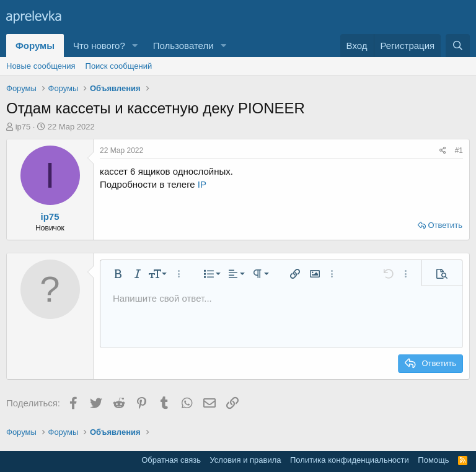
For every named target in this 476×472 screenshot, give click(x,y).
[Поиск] (458, 46)
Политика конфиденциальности (350, 460)
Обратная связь (171, 460)
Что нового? (99, 46)
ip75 (23, 127)
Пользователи (183, 46)
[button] (135, 46)
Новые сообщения (41, 66)
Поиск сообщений (119, 66)
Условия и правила (245, 460)
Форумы (35, 46)
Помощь (433, 460)
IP (202, 184)
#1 (459, 151)
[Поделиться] (443, 151)
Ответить (445, 225)
